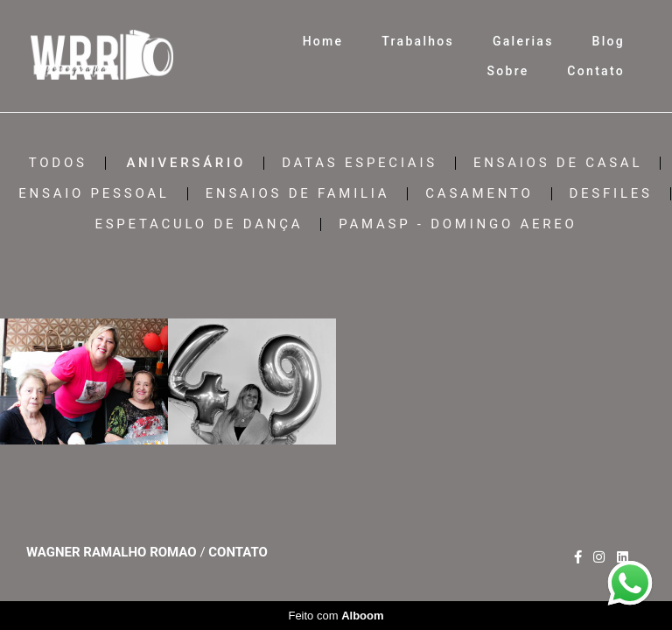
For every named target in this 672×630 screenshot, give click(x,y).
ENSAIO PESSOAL (94, 194)
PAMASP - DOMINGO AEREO (458, 224)
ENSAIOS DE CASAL (558, 163)
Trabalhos (418, 41)
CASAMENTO (479, 194)
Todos (58, 163)
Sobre (507, 71)
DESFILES (611, 194)
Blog (609, 41)
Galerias (523, 41)
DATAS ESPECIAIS (360, 163)
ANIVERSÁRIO (186, 163)
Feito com (336, 616)
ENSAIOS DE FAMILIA (298, 194)
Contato (596, 71)
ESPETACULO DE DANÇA (199, 224)
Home (323, 41)
